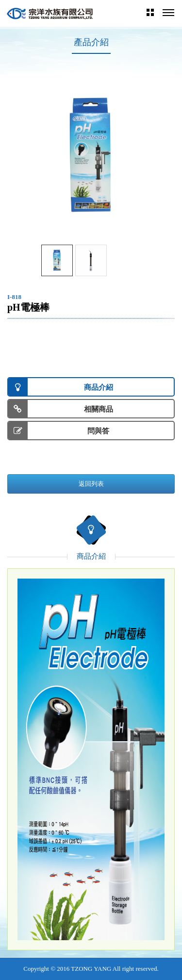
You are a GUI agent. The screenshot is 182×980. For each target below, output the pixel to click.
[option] (91, 156)
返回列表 (91, 484)
